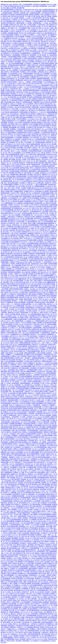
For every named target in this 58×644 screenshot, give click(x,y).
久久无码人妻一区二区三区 (35, 47)
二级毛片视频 (9, 156)
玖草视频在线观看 (27, 102)
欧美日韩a (43, 395)
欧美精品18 (13, 294)
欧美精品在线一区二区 (21, 257)
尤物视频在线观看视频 (43, 79)
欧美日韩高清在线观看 (21, 442)
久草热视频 (45, 212)
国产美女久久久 (36, 343)
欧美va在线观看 (9, 590)
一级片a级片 (51, 161)
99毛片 (49, 637)
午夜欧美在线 (14, 89)
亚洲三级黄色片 (5, 72)
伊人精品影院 (27, 252)
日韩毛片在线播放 (49, 200)
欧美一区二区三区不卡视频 (34, 282)
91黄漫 (46, 291)
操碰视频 (5, 127)
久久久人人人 (36, 85)
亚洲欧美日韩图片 (43, 392)
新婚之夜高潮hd (11, 284)
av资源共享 (12, 262)
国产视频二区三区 (13, 67)
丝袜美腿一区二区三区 (17, 94)
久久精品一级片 (29, 281)
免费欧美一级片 (35, 235)
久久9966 (8, 496)
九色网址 (24, 188)
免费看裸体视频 (26, 136)
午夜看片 (18, 188)
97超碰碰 (51, 131)
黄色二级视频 (33, 99)
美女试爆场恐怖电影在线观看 (11, 398)
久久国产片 (12, 31)
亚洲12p (25, 580)
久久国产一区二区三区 (43, 570)
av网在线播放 (15, 383)
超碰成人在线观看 (31, 79)
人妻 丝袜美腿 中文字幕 (38, 383)
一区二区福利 (23, 223)
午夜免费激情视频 (31, 616)
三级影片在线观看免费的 (20, 319)
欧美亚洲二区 (42, 270)
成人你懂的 (21, 318)
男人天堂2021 (51, 270)
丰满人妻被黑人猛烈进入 (34, 159)
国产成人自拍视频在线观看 (49, 249)
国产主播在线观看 (40, 472)
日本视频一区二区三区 (23, 52)
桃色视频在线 (50, 116)
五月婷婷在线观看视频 (7, 210)
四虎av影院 (45, 557)
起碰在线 (48, 546)
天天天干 (36, 299)
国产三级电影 (42, 255)
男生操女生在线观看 (7, 324)
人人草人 (18, 151)
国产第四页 (18, 210)
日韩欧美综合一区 (25, 149)
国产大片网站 (12, 395)
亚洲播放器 (18, 521)
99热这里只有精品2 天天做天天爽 (40, 122)
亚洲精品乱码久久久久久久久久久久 (40, 77)
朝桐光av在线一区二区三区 (35, 531)
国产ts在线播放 (42, 503)
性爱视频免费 (43, 614)
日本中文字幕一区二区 (33, 445)
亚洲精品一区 (18, 35)
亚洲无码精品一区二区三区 (30, 521)
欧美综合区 (48, 58)
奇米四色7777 (29, 326)
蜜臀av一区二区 (10, 464)
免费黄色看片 (54, 602)
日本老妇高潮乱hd (50, 499)
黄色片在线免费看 (38, 558)
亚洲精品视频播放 (24, 287)
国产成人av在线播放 (19, 237)
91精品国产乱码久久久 (28, 139)
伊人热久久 (46, 408)
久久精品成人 (28, 63)
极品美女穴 (48, 237)
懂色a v (22, 238)
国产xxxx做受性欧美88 (27, 75)
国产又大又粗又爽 (22, 220)
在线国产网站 (9, 191)
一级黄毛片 (6, 467)
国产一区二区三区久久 (37, 215)
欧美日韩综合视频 (47, 206)
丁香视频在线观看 (40, 321)
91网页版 (50, 360)
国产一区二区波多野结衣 (33, 169)
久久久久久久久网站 (36, 89)
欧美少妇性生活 (20, 230)
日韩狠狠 (4, 57)
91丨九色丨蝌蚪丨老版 (35, 557)
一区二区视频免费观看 (39, 142)
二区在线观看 (45, 164)
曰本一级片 (47, 434)
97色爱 (35, 324)
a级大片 (20, 415)
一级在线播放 (5, 339)
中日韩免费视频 (20, 296)
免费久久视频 (34, 146)
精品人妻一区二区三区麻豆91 (38, 68)
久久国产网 (15, 163)
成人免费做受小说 (24, 624)
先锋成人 (18, 323)
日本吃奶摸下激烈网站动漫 (14, 605)
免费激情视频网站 (40, 186)
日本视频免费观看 (8, 185)
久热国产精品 (41, 25)
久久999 (3, 560)
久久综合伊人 (11, 195)
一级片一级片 (46, 117)
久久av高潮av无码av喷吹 (13, 48)
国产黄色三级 (44, 213)
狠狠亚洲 (7, 190)
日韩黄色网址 (30, 302)
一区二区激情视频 (16, 265)
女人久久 (18, 195)
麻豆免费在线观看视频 (25, 328)
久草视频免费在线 (45, 333)
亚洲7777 (5, 567)
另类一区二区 (35, 230)
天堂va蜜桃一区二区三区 (8, 275)
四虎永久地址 (53, 212)
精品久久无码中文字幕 (24, 84)
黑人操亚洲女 (25, 20)
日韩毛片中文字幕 (19, 378)
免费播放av (22, 526)
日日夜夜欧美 (38, 365)
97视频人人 (4, 326)
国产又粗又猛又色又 (34, 350)
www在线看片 (47, 356)
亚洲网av (52, 18)
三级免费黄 (36, 375)
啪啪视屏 (8, 504)
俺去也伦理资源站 (15, 206)
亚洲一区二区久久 (44, 299)
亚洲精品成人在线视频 (50, 387)
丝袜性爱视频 (44, 90)
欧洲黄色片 (24, 543)
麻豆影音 (18, 102)
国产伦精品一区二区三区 (47, 156)
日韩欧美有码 (52, 250)
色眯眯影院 (31, 233)
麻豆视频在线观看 (17, 95)
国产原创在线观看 (20, 169)
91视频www (16, 449)
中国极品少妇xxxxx (42, 114)
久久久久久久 (46, 382)
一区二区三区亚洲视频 (17, 508)
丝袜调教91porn (22, 573)
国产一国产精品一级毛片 (8, 151)
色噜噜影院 (33, 368)
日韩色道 (37, 479)
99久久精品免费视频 (9, 521)
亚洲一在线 (39, 9)
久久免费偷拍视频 (43, 220)
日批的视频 (42, 427)
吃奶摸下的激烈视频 (24, 122)
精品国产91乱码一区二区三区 (38, 360)
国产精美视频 (23, 535)
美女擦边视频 (11, 169)
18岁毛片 (28, 237)
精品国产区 (39, 60)
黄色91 (47, 488)
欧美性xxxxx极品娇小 (19, 311)
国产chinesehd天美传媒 (32, 530)
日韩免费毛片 (49, 545)
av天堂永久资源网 (16, 565)
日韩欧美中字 (25, 592)
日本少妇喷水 (50, 481)
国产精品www (36, 313)
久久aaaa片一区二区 (35, 249)
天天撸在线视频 (47, 151)
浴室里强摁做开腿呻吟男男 (12, 146)
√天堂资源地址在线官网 (48, 13)
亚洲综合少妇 (42, 21)
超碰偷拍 (53, 92)
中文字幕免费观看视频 (40, 447)
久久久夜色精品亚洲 (26, 181)
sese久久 (44, 319)
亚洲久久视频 (32, 223)
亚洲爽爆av (13, 129)
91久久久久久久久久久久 (45, 366)
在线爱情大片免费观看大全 (46, 624)
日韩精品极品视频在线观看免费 (17, 65)
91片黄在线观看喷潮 (31, 222)
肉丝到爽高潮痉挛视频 (50, 323)
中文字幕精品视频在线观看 (48, 610)
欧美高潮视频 (27, 196)
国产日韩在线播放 (52, 467)
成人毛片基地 (27, 134)
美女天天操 (24, 242)
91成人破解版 (33, 515)
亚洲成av (5, 215)
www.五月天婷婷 (10, 387)
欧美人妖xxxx (29, 238)
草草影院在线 (41, 99)
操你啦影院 (43, 489)
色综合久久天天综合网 (35, 206)
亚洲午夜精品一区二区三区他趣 (16, 79)
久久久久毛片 (17, 213)
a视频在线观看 (22, 516)
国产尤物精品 (5, 627)
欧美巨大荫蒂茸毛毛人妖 (24, 284)
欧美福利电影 (38, 218)
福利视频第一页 (34, 55)
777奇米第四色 (45, 604)
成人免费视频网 (39, 75)
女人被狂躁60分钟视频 (17, 201)
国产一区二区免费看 (36, 594)
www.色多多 (24, 206)
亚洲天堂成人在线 (38, 538)
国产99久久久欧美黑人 (49, 196)
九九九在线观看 (37, 95)
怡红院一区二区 (31, 200)
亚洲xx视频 (43, 329)
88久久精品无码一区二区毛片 (39, 137)
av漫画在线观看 (20, 23)
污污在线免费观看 (6, 250)
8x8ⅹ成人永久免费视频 (11, 228)
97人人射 (5, 594)
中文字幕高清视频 (37, 18)
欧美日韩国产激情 (17, 161)
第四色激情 (52, 301)
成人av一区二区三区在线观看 (42, 417)
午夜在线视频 (50, 302)
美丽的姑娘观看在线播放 (16, 289)
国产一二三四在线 (24, 89)
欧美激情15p (14, 190)
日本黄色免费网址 (22, 119)
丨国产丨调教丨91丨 (47, 343)
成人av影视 (35, 392)
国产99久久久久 (36, 153)
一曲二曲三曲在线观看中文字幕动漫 (31, 523)
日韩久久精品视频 (17, 166)
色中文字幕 (46, 18)
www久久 (36, 397)
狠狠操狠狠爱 (10, 257)
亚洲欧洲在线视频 (35, 13)
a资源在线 (30, 121)
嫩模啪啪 (14, 493)
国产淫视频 (48, 16)
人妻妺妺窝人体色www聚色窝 (46, 72)
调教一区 (8, 50)
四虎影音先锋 (35, 329)
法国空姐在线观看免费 (38, 451)
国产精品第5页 (5, 104)
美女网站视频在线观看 (47, 193)
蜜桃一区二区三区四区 (19, 186)
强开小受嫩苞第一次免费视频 (20, 589)
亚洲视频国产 (22, 30)
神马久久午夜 (30, 553)
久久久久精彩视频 (36, 11)
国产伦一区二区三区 (16, 252)
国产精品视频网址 (14, 543)
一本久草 (40, 50)
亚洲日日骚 (22, 467)
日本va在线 (28, 451)
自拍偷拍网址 (9, 254)
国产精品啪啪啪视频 (18, 45)
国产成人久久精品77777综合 (41, 201)
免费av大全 (13, 471)
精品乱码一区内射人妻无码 (10, 531)
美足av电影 (19, 116)
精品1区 (8, 148)
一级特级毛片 (12, 457)
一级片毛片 (7, 314)
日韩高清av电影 (49, 260)
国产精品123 (10, 456)
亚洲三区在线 (53, 582)
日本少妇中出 (33, 20)
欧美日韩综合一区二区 (24, 595)
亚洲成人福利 (7, 16)
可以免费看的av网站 (25, 28)
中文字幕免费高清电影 (39, 481)
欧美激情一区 (39, 469)
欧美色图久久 (35, 296)
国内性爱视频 (49, 398)
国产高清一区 (36, 491)
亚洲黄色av (53, 215)
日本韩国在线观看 (14, 171)
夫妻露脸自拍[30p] (16, 334)
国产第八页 (13, 419)
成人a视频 (16, 117)
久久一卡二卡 (29, 395)
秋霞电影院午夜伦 (39, 190)
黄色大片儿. (20, 477)
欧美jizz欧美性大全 (32, 270)
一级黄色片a (45, 405)
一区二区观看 (42, 442)
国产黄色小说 (42, 520)
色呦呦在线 (31, 254)
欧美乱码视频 (31, 387)
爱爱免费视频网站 (9, 358)
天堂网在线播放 (31, 67)
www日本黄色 (49, 129)
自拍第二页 (24, 494)
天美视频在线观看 (51, 348)
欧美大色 (20, 493)
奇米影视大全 (25, 55)
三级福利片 (27, 392)
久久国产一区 (44, 491)
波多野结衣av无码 (45, 230)
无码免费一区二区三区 (50, 47)
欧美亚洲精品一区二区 (51, 262)
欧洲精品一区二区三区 (20, 185)
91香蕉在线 (7, 166)
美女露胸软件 (14, 467)
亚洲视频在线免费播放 (16, 424)
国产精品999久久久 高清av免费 (10, 109)
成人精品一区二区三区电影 (38, 289)
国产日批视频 (5, 25)
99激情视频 (5, 604)
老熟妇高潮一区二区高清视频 (18, 97)
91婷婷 (33, 28)
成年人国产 (24, 25)
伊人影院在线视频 (44, 126)
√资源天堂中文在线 (29, 217)
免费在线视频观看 (25, 383)
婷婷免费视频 (13, 127)
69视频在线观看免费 (25, 343)
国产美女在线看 (51, 149)
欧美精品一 (50, 353)
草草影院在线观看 (49, 240)
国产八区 (48, 228)
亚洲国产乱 (48, 183)
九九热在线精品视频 (25, 70)
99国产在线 (41, 398)
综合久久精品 (30, 40)
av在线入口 (26, 35)
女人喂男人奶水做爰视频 (39, 45)
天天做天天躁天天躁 (20, 282)
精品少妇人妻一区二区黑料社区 (33, 80)
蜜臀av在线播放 (11, 176)
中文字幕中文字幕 (30, 16)
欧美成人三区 (8, 259)
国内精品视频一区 (40, 203)
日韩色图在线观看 (46, 504)
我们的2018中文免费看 (11, 200)
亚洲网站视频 (29, 218)
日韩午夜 (28, 296)
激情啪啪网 (20, 361)
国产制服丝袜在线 (17, 208)
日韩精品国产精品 (49, 355)
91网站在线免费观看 (47, 622)
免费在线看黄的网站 (43, 171)
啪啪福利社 (26, 137)
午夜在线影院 (32, 412)
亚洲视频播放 (17, 55)
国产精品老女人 (7, 45)
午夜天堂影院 (21, 326)
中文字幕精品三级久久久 (13, 631)
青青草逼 (28, 309)
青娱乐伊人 (34, 334)
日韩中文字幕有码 (39, 104)
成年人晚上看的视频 (9, 173)
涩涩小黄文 (34, 309)
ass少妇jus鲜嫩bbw (15, 366)
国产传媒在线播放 (24, 368)
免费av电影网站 (17, 41)
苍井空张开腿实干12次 (37, 129)
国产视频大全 (19, 173)
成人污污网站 (18, 558)
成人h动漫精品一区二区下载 (15, 142)
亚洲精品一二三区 (51, 267)
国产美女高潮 (24, 316)
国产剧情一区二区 (30, 464)
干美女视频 (26, 572)
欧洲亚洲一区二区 (24, 286)
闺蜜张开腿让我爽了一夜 (21, 619)
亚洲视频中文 (32, 363)
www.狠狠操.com (29, 321)
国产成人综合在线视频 (51, 548)
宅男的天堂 (43, 338)
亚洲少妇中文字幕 (40, 141)
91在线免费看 (50, 99)
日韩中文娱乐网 (51, 110)
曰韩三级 (3, 48)
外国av (13, 430)
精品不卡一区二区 (48, 605)
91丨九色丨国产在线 (45, 439)
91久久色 (34, 36)
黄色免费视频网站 (40, 488)
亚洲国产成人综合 (14, 25)
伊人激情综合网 (45, 195)
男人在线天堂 (51, 329)
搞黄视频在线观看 (13, 33)
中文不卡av (43, 149)
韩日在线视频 (47, 124)
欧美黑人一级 (47, 50)
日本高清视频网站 (27, 245)
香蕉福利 (25, 331)
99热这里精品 (11, 299)
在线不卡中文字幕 (24, 336)
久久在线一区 (49, 186)
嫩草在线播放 (35, 452)
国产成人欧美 (40, 109)
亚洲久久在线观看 (20, 639)
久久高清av (40, 424)
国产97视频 (18, 331)
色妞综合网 (30, 163)
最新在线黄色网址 (17, 466)
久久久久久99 (41, 269)
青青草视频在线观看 (33, 631)
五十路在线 (32, 589)
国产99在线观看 (20, 36)
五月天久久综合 (39, 562)
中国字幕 (33, 536)
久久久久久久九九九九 (25, 277)
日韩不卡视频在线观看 (18, 481)
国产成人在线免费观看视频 (31, 225)
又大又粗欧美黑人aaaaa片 (15, 73)
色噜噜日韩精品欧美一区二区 (40, 100)
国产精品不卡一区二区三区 (17, 218)
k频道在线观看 (47, 97)
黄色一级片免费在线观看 (11, 183)
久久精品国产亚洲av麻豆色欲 (24, 380)
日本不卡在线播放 (40, 348)
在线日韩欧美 (8, 85)
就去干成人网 (25, 536)
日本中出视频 (43, 264)
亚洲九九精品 (19, 580)
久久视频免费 (10, 227)
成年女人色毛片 (46, 388)
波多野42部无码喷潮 (45, 397)
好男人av (24, 144)
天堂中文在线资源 (22, 412)
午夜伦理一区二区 (49, 469)
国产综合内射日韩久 (37, 84)
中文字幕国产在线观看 (24, 597)
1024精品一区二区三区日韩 (31, 156)
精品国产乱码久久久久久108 (46, 31)
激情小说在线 (42, 573)
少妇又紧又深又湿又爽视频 (17, 307)
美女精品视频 (37, 622)
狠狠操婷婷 (51, 334)
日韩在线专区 (7, 161)
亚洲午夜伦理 (9, 279)
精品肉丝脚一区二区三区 (48, 169)
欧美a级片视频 (39, 40)
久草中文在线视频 (28, 365)
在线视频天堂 (37, 63)
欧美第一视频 (40, 16)
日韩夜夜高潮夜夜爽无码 (26, 435)
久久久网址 (8, 616)
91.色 (4, 257)
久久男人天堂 (49, 402)
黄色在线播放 (11, 296)
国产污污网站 (25, 68)
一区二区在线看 (31, 30)
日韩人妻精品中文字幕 (22, 476)
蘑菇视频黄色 (33, 171)
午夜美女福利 (43, 430)
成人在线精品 (53, 23)
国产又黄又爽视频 (27, 425)
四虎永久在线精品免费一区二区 (35, 636)
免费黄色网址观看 (47, 361)
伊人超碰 (43, 631)
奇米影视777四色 (49, 562)
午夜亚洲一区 (37, 509)
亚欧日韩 (48, 203)
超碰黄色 (52, 392)
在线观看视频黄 (37, 328)
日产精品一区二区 (18, 324)
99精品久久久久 (25, 267)
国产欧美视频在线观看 (25, 420)
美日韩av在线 (41, 371)
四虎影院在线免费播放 (14, 272)
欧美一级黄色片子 (45, 208)
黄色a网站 (30, 174)
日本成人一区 (29, 540)
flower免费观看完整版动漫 (28, 550)
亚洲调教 (28, 36)
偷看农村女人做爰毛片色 (30, 255)
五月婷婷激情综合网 (29, 493)
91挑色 (12, 104)
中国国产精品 (23, 531)
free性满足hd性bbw (6, 20)
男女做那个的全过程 (9, 323)
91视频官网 (36, 102)
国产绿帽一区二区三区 (43, 28)
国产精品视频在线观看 (19, 552)
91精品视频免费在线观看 (36, 432)
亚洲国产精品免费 (28, 408)
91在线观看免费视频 (7, 444)
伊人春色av (52, 41)
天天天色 (34, 457)
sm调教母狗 (33, 567)
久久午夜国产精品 (29, 94)
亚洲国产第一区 (5, 388)
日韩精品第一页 (44, 198)
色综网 (28, 164)
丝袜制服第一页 (19, 385)
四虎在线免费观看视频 (7, 9)
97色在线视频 (51, 21)
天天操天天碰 (47, 60)
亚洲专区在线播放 (12, 82)
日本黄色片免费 (45, 420)
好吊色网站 (10, 107)
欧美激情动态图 (9, 414)
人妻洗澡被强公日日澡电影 (39, 166)
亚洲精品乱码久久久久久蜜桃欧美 (16, 121)
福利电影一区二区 (13, 503)
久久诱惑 (16, 402)
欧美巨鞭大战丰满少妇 (17, 541)
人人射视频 (29, 23)
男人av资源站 (14, 461)
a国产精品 (7, 11)
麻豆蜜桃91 (18, 62)
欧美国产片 (40, 434)
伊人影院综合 (16, 68)
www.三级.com (26, 166)
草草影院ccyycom (13, 122)
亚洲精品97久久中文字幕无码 (11, 53)
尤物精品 (29, 178)
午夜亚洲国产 (31, 60)
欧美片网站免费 (39, 274)
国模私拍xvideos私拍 (14, 313)
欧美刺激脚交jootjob (25, 503)
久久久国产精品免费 (44, 92)
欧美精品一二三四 (8, 378)
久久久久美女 (19, 439)
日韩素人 (41, 370)
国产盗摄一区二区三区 (27, 141)
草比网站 (13, 388)
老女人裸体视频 (33, 442)
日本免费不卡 (23, 183)
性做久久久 (45, 52)
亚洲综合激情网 (11, 52)
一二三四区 (45, 23)
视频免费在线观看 (47, 89)
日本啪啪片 (29, 481)
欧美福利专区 (28, 541)
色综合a (24, 243)
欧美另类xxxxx (30, 373)
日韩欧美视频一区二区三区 (28, 486)
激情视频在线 (12, 220)
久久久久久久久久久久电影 (40, 639)
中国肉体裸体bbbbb (36, 212)
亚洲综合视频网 (52, 324)
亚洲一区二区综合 (25, 11)
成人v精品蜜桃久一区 (34, 275)
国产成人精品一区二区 (45, 272)
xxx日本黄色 (37, 238)
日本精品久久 (45, 533)
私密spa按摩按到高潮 (7, 213)
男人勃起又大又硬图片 (41, 597)
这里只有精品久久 (47, 501)
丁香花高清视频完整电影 (14, 57)
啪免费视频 (46, 602)
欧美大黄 (29, 484)
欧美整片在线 (19, 358)
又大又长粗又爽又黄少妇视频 (12, 528)
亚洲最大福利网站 (34, 15)
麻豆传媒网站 (5, 424)
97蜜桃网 (5, 159)
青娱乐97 (23, 154)
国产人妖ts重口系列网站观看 (41, 429)
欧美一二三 (10, 304)
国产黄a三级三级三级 (38, 210)
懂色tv (29, 499)
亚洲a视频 (50, 567)
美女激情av (19, 641)
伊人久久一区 (14, 287)
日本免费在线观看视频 (50, 558)
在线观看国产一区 (13, 599)
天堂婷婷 (20, 483)
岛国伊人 (3, 269)
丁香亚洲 (48, 575)
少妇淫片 (52, 235)
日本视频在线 (7, 26)
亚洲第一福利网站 (38, 323)
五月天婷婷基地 (18, 134)
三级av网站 (4, 451)
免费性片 (5, 415)
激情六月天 (18, 124)
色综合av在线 (50, 627)
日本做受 (43, 454)
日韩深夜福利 (23, 233)
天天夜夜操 (29, 417)
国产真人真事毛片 (46, 153)
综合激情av (11, 62)
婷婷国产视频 (43, 225)
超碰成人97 (49, 307)
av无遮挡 (10, 274)
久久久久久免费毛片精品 (39, 304)
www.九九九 (15, 291)
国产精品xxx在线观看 (29, 62)
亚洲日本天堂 (16, 212)
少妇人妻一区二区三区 (45, 339)
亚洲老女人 (7, 30)
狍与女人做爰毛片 (52, 378)
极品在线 (29, 85)
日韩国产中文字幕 (14, 594)
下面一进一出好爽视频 (18, 390)
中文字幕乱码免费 (33, 176)
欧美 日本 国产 (45, 43)
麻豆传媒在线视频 (17, 255)
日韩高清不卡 (18, 462)
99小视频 (48, 400)
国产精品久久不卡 (45, 479)
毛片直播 (9, 223)
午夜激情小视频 (31, 356)
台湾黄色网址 (18, 9)
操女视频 (54, 208)
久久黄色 (19, 245)
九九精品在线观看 (40, 526)
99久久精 (3, 642)
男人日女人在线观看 (15, 215)
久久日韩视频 (18, 137)
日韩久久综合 (36, 208)
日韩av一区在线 (51, 319)
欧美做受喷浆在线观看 (22, 15)
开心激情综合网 (15, 11)
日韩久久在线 (51, 121)
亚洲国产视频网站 (14, 612)
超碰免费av (25, 151)
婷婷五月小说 (40, 33)
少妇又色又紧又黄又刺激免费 (48, 102)
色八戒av (27, 26)
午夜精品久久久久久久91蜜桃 (33, 180)
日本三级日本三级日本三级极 (24, 632)
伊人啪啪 (53, 299)
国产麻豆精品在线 (35, 52)
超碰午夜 (54, 136)
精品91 (14, 491)
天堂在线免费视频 (34, 548)
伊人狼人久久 (46, 136)
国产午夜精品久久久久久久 (17, 338)
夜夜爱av (28, 230)
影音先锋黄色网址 (11, 92)
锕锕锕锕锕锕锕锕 (52, 112)
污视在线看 (38, 168)
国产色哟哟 (43, 296)
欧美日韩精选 (22, 190)
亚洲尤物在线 (5, 429)
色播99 (32, 287)
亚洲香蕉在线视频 (50, 67)
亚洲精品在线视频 (34, 257)
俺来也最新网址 (25, 77)
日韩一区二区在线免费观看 (46, 222)
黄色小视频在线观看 (14, 371)
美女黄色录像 (8, 60)
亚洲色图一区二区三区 (44, 297)
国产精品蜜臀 (49, 190)
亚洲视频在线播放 (22, 176)
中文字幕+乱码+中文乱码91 (27, 400)
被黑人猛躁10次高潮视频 (36, 294)
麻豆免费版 (21, 180)
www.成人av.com (5, 174)
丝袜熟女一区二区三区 (39, 311)
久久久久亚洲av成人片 (11, 84)
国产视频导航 (7, 589)
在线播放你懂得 (18, 191)
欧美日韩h (37, 395)
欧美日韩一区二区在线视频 (42, 73)
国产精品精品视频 (6, 95)
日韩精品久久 (14, 634)
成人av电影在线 (33, 92)
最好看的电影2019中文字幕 (46, 146)
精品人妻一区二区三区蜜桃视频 (42, 105)
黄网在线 (33, 48)
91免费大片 (40, 356)
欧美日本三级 (12, 451)
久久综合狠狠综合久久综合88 (28, 402)
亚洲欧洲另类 (49, 444)
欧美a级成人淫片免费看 (25, 43)
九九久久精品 (27, 457)
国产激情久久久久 (13, 28)
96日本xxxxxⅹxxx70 (10, 158)
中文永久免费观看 (41, 536)
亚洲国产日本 (24, 110)
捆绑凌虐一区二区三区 (49, 174)
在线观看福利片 (20, 464)
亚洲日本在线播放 (37, 196)
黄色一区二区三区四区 (13, 164)
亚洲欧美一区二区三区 (9, 412)
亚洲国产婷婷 (50, 289)
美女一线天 (11, 188)
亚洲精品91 (24, 72)
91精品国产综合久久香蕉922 (20, 432)
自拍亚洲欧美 (16, 494)
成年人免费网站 (13, 509)
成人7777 (37, 158)
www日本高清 (53, 493)
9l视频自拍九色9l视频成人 (13, 141)
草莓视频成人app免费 (37, 459)
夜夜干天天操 (14, 343)
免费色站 (7, 366)
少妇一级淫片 (49, 600)
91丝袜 (29, 516)
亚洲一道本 (22, 616)
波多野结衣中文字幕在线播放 (42, 380)
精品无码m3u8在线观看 (26, 117)
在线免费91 (37, 132)
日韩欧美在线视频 (49, 294)
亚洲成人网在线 (16, 314)
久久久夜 (12, 350)
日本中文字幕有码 (6, 432)
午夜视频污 (39, 57)
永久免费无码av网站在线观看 (12, 587)
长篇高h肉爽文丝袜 (10, 102)
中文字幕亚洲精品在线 (9, 21)
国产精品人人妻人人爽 (23, 360)
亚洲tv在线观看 (11, 477)
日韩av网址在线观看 (28, 274)
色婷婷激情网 (47, 80)
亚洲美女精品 (19, 341)
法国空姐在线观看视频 (46, 65)
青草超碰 (23, 164)
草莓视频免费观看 (52, 427)
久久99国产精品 (15, 110)
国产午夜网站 (45, 541)
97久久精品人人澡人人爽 (35, 119)
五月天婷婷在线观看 (15, 339)
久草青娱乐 (21, 397)
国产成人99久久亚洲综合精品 (27, 33)
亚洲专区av (52, 220)
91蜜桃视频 (39, 412)
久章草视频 (49, 371)
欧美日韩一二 (31, 185)
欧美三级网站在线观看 (34, 144)
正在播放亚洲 (36, 193)
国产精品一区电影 (11, 119)
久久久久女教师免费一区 (21, 260)
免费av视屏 (48, 163)
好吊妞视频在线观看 (33, 243)
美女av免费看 (23, 609)
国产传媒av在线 (39, 545)
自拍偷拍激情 (53, 55)
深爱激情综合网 (36, 164)
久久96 (49, 395)
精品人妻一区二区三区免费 (11, 18)
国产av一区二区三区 (41, 440)
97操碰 (12, 422)
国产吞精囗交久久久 (41, 62)
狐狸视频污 (26, 124)
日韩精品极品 (11, 348)
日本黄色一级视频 (29, 508)
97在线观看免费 (41, 48)
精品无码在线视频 (33, 247)
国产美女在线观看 (21, 430)
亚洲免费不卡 (5, 584)
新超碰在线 (39, 94)
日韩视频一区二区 (46, 483)
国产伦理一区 (30, 186)
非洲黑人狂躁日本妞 (33, 65)
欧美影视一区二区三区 (50, 318)
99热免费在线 (37, 405)
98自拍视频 (18, 227)
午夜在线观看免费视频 (36, 585)
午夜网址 (11, 205)
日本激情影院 (50, 48)
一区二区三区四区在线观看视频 (35, 38)
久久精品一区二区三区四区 (11, 47)
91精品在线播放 (47, 218)
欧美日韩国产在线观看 (23, 235)
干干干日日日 (39, 508)
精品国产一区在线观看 (48, 35)
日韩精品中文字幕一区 (45, 336)
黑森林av (37, 553)
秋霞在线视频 (9, 35)
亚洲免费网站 (42, 309)
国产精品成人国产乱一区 (46, 530)
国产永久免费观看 (11, 235)
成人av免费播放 (14, 70)
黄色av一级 (50, 68)
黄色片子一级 (37, 148)
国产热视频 (12, 159)
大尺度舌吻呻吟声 (13, 198)
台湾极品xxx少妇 (15, 356)
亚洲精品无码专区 (48, 587)
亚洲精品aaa (40, 200)
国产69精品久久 (25, 212)
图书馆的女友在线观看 (23, 626)
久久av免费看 (23, 198)
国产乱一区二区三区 (47, 351)
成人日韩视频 (16, 550)
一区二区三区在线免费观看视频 (14, 63)
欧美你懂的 (54, 380)
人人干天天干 (23, 109)
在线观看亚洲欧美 (25, 53)
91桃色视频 (6, 129)
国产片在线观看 (32, 72)
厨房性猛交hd (20, 451)
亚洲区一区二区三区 (22, 488)
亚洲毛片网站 (5, 407)
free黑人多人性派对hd (18, 26)
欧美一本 (3, 186)
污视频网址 (15, 435)
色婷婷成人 (41, 58)
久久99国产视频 (23, 292)
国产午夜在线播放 (41, 161)
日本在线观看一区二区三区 (47, 346)
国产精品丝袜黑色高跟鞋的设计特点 (40, 607)
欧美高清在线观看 (13, 555)
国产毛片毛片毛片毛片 (19, 85)
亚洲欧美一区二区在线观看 (35, 474)
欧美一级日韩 (21, 434)
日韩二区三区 (13, 344)
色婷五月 (20, 365)
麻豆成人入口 (51, 304)
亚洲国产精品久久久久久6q (35, 188)
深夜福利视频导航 (41, 254)
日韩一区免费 (25, 525)
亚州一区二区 (13, 180)
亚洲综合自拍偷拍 (40, 302)
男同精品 (13, 116)
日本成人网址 (7, 435)
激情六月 (39, 486)
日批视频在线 (7, 38)
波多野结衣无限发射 (31, 621)
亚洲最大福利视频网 (37, 403)
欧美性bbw (50, 489)
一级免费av (28, 82)
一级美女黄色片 (11, 217)
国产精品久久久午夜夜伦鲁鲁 (37, 110)
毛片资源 (31, 259)
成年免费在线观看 (18, 281)
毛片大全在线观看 (6, 494)
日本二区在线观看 (28, 104)
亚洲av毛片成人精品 (44, 176)
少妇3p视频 (49, 526)
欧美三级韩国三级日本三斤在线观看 (14, 621)
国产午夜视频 (21, 127)
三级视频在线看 (50, 269)
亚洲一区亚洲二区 (41, 464)
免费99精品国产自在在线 (36, 260)
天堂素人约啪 (32, 109)
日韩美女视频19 (32, 25)
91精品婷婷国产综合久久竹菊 (49, 85)
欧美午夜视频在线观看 (36, 124)
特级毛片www (21, 21)
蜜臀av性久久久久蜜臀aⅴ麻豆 (36, 183)
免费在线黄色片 (10, 557)
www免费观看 (37, 501)
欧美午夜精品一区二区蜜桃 (32, 173)
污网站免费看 (15, 267)
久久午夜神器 (18, 104)
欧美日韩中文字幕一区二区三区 (39, 26)
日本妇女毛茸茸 (15, 193)
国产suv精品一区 (26, 210)
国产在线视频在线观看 (33, 333)
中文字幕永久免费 (47, 407)
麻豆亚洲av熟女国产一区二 (38, 378)
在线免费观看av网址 (43, 590)
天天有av (47, 215)
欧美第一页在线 (22, 363)
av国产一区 (16, 316)
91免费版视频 (26, 334)
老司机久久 (24, 314)
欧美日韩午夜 (13, 483)
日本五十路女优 (43, 609)
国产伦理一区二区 (16, 243)
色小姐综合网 (38, 466)
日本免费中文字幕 (8, 282)
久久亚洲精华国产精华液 (48, 132)
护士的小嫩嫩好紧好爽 (20, 279)
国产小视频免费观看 (18, 321)
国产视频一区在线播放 (24, 100)
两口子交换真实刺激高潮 (40, 555)
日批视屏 (43, 525)
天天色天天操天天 (35, 205)
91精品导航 (30, 190)
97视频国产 (52, 405)
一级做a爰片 (27, 358)
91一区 (47, 70)
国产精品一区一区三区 (43, 36)
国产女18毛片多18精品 (46, 452)
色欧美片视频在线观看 (12, 112)
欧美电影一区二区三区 (40, 540)
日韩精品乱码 (14, 368)
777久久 (39, 471)
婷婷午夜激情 (25, 339)
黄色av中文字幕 (11, 245)
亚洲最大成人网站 (37, 136)
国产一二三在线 (5, 116)
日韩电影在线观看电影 (39, 178)
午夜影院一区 (16, 20)
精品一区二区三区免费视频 (48, 238)
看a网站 (47, 210)
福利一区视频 (19, 299)
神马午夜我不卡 (24, 249)
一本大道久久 (23, 47)
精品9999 (9, 306)
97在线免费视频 (26, 215)
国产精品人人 (40, 363)
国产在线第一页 (44, 55)
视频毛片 (10, 134)
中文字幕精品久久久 (52, 292)
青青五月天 (46, 95)
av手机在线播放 (50, 358)
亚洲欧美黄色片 (10, 36)
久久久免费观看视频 (7, 203)
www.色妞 (18, 348)
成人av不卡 (16, 181)
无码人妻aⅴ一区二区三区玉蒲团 (12, 232)
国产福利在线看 (15, 72)
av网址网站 (6, 508)
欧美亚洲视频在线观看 (35, 151)
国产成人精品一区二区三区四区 (36, 456)
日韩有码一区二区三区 (14, 536)
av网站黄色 (16, 13)
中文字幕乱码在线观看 (22, 575)
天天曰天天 (17, 205)
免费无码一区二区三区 (23, 31)
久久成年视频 (27, 142)
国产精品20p (47, 531)
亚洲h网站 (40, 240)
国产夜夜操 (53, 509)
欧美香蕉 (8, 499)
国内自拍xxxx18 (38, 318)
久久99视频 (4, 87)
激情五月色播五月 (33, 543)
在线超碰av (28, 21)
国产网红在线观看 (39, 163)
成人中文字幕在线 (14, 238)
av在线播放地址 (36, 53)
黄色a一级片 (22, 333)
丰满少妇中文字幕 (39, 600)
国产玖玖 (29, 193)
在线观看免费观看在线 (49, 9)
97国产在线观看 (41, 353)
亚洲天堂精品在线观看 (31, 58)
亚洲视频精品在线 (47, 245)
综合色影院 (15, 616)
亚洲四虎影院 (24, 171)
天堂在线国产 (28, 148)
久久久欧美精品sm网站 (32, 338)
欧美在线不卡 (8, 55)
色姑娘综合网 (35, 264)
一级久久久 (22, 67)
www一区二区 (27, 208)
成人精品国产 (11, 476)
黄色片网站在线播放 (20, 456)
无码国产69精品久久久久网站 (9, 43)
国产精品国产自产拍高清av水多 (41, 134)
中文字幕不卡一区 (51, 449)
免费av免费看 (50, 631)
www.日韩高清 (5, 350)
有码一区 (12, 405)
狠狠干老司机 (44, 313)
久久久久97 (47, 84)
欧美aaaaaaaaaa (21, 240)
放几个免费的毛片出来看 (50, 94)
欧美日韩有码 (44, 205)
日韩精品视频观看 (51, 373)
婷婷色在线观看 (25, 146)
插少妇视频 (14, 595)
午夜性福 (35, 21)
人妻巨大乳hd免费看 (25, 403)
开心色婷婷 (20, 604)
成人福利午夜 (49, 109)
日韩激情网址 (44, 158)
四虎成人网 (15, 403)
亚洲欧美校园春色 (28, 73)
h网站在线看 (23, 174)
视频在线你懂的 (5, 94)
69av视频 (9, 186)
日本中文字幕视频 (26, 323)
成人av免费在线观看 (44, 20)
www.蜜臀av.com (26, 48)
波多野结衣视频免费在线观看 (31, 90)
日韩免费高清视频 (37, 602)
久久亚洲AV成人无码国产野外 (18, 247)
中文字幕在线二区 (27, 622)
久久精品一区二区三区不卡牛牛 (40, 252)
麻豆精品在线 (37, 632)
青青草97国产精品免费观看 (9, 318)
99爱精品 (22, 636)
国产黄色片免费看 (41, 316)
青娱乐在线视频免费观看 (13, 154)
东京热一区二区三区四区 (37, 592)
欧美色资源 (16, 259)
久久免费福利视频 (18, 355)
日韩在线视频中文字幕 (24, 129)
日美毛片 (5, 533)
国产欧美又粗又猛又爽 (18, 16)
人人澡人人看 (8, 553)
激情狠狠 (46, 432)
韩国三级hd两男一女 (39, 506)
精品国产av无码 (24, 594)
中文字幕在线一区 (40, 373)
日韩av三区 (25, 99)
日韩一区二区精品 (16, 136)
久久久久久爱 (36, 43)
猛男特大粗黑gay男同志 (19, 60)
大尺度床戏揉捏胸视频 (44, 515)
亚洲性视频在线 (30, 307)
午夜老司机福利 (5, 240)
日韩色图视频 (9, 437)
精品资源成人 (34, 336)
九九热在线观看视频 (15, 99)
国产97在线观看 (28, 116)
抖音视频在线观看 (22, 132)
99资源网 (40, 568)
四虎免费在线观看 (31, 570)
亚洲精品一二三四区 (25, 18)
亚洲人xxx (19, 457)
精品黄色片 (22, 163)
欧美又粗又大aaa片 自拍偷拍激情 (35, 552)
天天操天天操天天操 (29, 9)
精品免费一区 (5, 294)
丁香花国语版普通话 (14, 75)
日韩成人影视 (50, 141)
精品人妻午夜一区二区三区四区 (10, 382)
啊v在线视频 (31, 535)
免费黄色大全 (14, 474)
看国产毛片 (9, 491)
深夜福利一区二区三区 (25, 538)
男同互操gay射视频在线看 (35, 97)
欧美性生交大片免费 (22, 92)
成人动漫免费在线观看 (49, 180)
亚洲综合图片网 (53, 114)
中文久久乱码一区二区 (29, 161)
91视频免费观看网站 (41, 139)
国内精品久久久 (27, 558)
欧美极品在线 (52, 185)
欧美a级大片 (45, 41)
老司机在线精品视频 (16, 425)
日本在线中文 (38, 174)
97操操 (9, 149)
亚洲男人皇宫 (26, 265)
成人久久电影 (25, 205)
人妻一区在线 (45, 148)
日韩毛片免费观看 (12, 573)
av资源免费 (53, 422)
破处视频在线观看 (29, 203)
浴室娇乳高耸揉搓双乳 (49, 11)
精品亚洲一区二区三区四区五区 (32, 41)
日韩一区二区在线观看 (40, 121)
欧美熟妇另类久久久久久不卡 (20, 250)
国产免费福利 (34, 31)
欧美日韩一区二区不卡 (18, 38)
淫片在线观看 (24, 259)
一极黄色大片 (18, 274)
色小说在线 (31, 472)
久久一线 (7, 97)
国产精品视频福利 (14, 242)
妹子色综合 (14, 240)
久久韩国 (49, 255)
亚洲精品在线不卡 (18, 58)
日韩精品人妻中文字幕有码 (28, 114)
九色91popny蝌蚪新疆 (28, 348)
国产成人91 (6, 89)
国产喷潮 (40, 127)
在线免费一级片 (25, 13)
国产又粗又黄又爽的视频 (21, 437)
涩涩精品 (51, 233)
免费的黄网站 (35, 107)
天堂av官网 (45, 509)
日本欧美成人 (45, 632)
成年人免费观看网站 (7, 472)
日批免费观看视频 (9, 639)
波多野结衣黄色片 (23, 228)
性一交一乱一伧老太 (42, 30)
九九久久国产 (50, 311)
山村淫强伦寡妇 (51, 442)
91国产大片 (11, 329)
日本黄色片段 (28, 324)
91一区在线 (7, 383)
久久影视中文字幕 (31, 127)
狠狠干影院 (52, 30)
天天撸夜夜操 (9, 302)
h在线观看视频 (37, 23)
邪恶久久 (16, 624)
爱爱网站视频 (15, 174)
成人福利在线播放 (35, 504)
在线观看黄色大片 (48, 589)
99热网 (44, 563)
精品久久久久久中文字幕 (11, 277)
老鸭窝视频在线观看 (43, 477)
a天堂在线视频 (37, 425)
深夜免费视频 (22, 40)
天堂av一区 (14, 30)
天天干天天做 (38, 117)
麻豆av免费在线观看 (42, 185)
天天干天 (8, 267)
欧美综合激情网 (42, 518)
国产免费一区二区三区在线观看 (29, 126)
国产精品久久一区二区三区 (13, 144)
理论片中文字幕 (13, 292)
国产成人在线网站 (46, 390)
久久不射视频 (8, 316)
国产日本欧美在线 (13, 249)
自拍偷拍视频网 (53, 264)
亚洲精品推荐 (20, 80)
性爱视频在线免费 (35, 388)
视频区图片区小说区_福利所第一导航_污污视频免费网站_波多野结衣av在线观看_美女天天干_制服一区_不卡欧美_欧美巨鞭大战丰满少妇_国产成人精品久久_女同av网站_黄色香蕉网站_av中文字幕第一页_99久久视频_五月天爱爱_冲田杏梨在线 (29, 6)
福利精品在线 (38, 259)
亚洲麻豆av (34, 272)
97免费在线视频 (23, 112)
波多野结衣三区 (48, 57)
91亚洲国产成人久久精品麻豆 (13, 139)
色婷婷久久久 (14, 328)
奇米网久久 (10, 558)
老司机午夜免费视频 (33, 198)
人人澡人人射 (16, 77)
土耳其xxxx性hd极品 (50, 274)
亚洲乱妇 (29, 429)
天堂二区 (10, 311)
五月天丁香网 (38, 408)
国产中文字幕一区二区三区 (19, 499)
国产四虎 (46, 259)
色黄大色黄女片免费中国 (37, 572)
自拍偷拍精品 (8, 68)
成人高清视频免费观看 (47, 275)
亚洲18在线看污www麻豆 (15, 87)
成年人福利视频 (32, 599)
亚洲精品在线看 (42, 567)
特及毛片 (54, 237)
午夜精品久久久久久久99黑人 (24, 405)
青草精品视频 (12, 604)
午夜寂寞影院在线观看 (34, 319)
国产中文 (3, 511)
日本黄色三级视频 (21, 270)
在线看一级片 (40, 67)
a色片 (55, 366)
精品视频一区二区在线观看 (14, 269)
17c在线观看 (46, 326)
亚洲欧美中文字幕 (52, 563)
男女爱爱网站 (33, 422)
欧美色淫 (30, 132)
